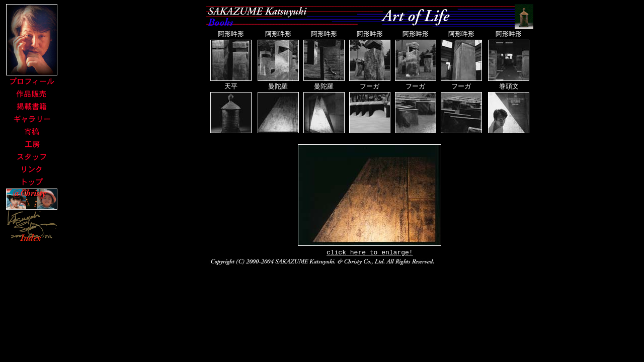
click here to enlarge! (370, 254)
